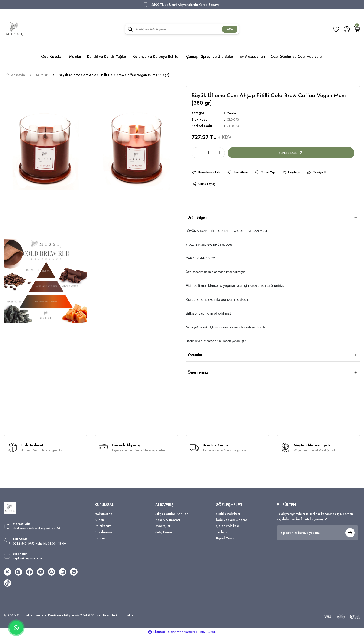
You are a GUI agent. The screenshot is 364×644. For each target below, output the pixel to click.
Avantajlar (163, 528)
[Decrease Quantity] (196, 153)
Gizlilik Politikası (228, 516)
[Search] (182, 29)
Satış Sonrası (165, 534)
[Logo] (14, 29)
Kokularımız (104, 534)
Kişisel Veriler (226, 540)
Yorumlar (195, 357)
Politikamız (103, 528)
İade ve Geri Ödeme (232, 522)
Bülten (99, 522)
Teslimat (222, 534)
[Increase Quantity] (221, 153)
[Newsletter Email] (318, 535)
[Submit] (350, 535)
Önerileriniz (198, 375)
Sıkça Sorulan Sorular (171, 516)
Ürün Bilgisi (197, 220)
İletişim (100, 540)
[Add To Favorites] (208, 173)
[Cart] (357, 29)
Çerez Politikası (227, 528)
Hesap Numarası (168, 522)
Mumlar (232, 113)
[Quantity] (208, 153)
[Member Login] (347, 29)
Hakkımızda (104, 516)
